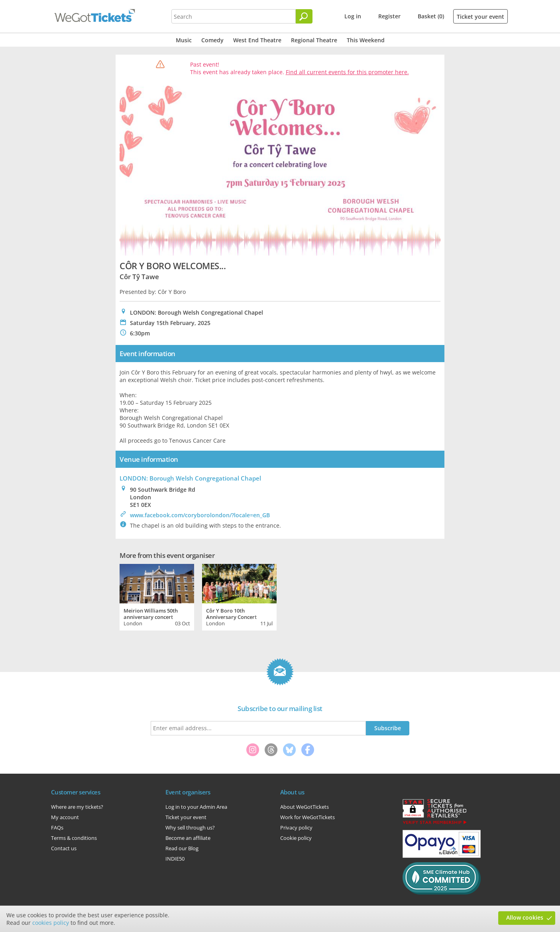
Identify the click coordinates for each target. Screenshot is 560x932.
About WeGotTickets (305, 807)
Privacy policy (296, 828)
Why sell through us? (190, 828)
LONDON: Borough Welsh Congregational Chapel (190, 478)
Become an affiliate (188, 838)
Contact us (64, 848)
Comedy (212, 40)
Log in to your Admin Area (196, 807)
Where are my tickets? (77, 807)
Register (389, 16)
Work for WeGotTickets (308, 817)
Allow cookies (525, 917)
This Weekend (366, 40)
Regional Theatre (314, 40)
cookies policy (51, 923)
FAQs (57, 828)
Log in (353, 16)
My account (65, 817)
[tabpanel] (157, 596)
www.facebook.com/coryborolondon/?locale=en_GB (200, 515)
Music (184, 40)
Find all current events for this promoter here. (347, 72)
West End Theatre (257, 40)
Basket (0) (431, 16)
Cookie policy (296, 838)
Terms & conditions (74, 838)
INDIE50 (175, 859)
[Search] (304, 16)
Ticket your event (480, 17)
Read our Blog (182, 848)
